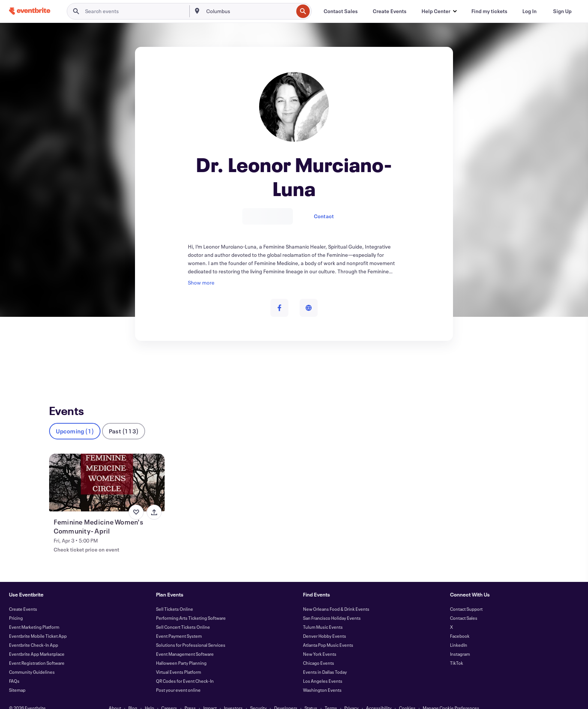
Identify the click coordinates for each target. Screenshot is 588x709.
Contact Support (466, 597)
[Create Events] (390, 11)
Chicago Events (319, 651)
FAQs (14, 669)
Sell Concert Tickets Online (183, 615)
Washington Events (322, 678)
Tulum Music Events (323, 615)
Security (258, 696)
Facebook (460, 624)
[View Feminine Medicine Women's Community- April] (107, 470)
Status (311, 696)
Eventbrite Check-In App (34, 633)
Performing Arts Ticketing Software (191, 606)
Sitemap (17, 678)
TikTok (457, 651)
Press (190, 696)
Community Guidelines (32, 660)
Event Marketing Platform (34, 615)
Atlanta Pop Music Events (328, 633)
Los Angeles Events (323, 669)
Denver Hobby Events (325, 624)
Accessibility (379, 696)
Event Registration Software (37, 651)
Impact (210, 696)
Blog (133, 696)
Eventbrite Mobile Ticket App (38, 624)
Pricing (16, 606)
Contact (324, 216)
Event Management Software (185, 642)
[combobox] (249, 11)
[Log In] (529, 11)
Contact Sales (464, 606)
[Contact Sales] (341, 11)
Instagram (460, 642)
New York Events (320, 642)
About (115, 696)
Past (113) (124, 419)
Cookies (407, 696)
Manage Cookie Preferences (451, 696)
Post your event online (178, 678)
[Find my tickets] (489, 11)
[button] (439, 11)
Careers (169, 696)
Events (57, 368)
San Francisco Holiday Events (332, 606)
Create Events (23, 597)
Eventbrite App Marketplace (37, 642)
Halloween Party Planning (181, 651)
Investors (233, 696)
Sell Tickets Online (175, 597)
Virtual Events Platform (178, 660)
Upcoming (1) (75, 419)
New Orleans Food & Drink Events (336, 597)
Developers (286, 696)
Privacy (351, 696)
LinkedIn (459, 633)
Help (149, 696)
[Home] (30, 11)
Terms (331, 696)
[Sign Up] (562, 11)
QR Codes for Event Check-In (185, 669)
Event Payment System (179, 624)
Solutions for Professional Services (191, 633)
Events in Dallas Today (325, 660)
